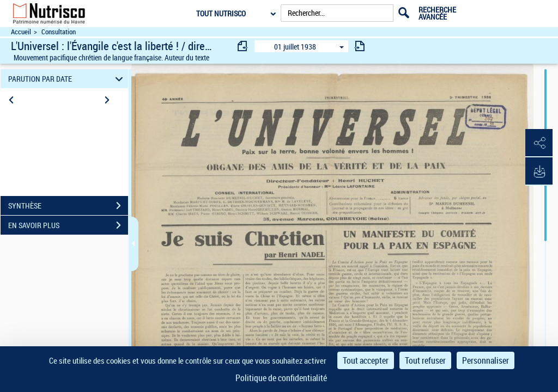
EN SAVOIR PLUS (68, 225)
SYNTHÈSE (68, 206)
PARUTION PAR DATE (67, 79)
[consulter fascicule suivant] (360, 46)
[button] (539, 143)
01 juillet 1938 (295, 47)
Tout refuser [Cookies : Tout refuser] (425, 360)
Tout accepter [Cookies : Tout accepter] (366, 360)
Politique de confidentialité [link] (281, 378)
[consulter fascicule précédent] (243, 46)
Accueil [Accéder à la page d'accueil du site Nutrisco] (21, 32)
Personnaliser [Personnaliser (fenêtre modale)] (486, 360)
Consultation (59, 32)
